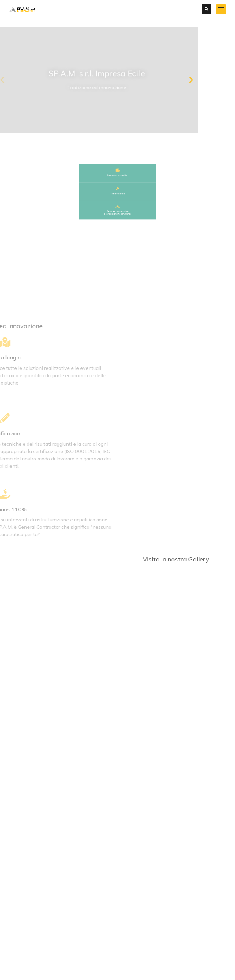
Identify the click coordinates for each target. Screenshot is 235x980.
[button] (122, 80)
